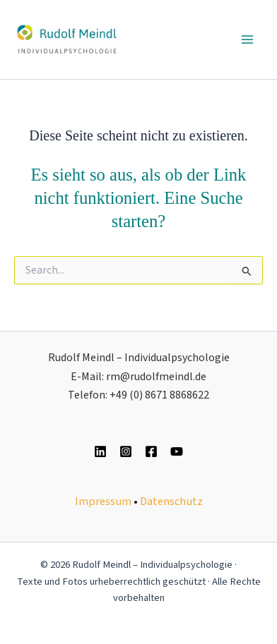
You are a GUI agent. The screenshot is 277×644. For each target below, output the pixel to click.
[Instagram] (126, 451)
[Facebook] (151, 451)
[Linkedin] (100, 451)
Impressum (103, 502)
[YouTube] (177, 451)
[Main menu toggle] (247, 39)
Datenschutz (171, 502)
